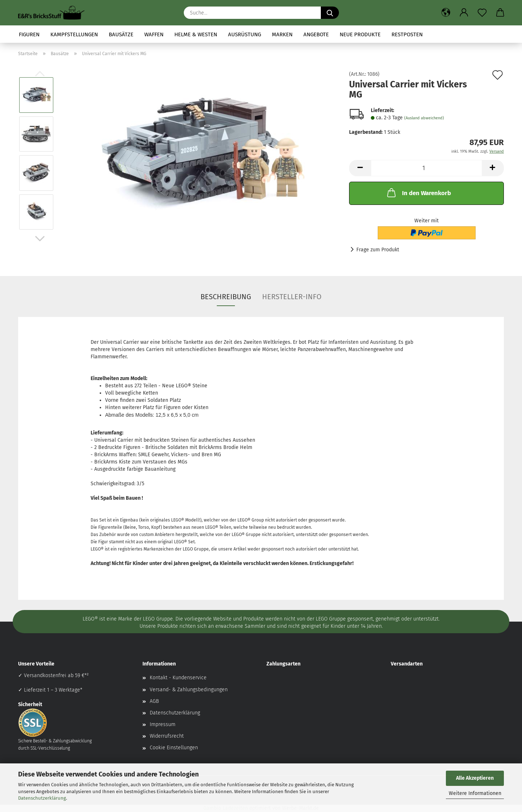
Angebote (316, 34)
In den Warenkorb (418, 193)
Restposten (407, 34)
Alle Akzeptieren (475, 778)
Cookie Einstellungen (174, 748)
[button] (446, 13)
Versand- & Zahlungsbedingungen (189, 690)
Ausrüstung (245, 34)
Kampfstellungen (74, 34)
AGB (154, 701)
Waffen (154, 34)
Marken (282, 34)
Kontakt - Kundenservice (178, 678)
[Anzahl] (426, 168)
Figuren (29, 34)
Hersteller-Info (292, 297)
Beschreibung (226, 297)
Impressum (163, 724)
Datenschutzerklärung (42, 798)
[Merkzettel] (482, 13)
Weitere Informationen (475, 793)
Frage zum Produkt (378, 250)
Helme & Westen (196, 34)
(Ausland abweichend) (424, 118)
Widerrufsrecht (167, 736)
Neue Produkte (360, 34)
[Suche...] (330, 13)
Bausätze (121, 34)
